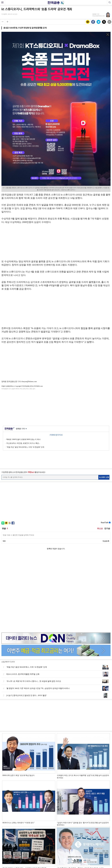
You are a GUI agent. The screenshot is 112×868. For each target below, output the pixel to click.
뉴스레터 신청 (104, 477)
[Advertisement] (56, 407)
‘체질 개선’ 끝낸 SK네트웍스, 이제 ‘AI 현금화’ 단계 (25, 447)
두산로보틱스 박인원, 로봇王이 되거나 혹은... (23, 443)
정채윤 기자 (21, 429)
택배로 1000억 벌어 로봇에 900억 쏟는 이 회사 (23, 439)
